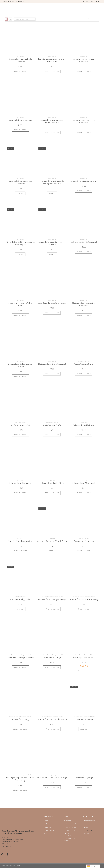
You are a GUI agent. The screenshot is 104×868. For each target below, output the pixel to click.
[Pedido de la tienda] (25, 19)
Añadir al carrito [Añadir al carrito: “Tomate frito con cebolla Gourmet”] (20, 71)
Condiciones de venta (71, 830)
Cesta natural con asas (84, 541)
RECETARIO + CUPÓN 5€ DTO (89, 2)
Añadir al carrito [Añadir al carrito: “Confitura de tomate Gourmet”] (52, 313)
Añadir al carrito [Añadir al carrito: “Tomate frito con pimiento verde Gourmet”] (52, 132)
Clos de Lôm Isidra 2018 (52, 483)
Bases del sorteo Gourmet (69, 839)
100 (94, 19)
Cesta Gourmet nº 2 (20, 425)
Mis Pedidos (48, 824)
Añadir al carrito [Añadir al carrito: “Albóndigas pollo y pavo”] (84, 671)
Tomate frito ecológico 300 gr (52, 599)
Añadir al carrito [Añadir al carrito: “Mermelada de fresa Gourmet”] (52, 374)
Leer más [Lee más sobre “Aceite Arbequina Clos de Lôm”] (52, 551)
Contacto (86, 833)
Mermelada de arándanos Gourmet (84, 304)
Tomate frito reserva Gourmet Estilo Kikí (52, 60)
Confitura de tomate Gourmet (52, 303)
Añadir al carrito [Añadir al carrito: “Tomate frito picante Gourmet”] (84, 191)
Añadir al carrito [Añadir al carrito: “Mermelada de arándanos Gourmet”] (84, 315)
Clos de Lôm (84, 422)
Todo (97, 19)
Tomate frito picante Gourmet (84, 181)
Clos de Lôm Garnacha (20, 483)
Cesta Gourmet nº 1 (84, 364)
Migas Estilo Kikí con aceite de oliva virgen (20, 243)
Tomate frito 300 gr (84, 778)
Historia (86, 827)
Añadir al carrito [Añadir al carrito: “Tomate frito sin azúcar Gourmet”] (84, 71)
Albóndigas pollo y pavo (84, 658)
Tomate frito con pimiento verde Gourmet (52, 121)
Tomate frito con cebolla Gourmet (20, 60)
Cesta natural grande (20, 599)
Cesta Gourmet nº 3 (52, 425)
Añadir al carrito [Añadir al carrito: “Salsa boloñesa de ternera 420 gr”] (52, 787)
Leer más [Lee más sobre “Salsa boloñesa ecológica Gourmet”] (20, 193)
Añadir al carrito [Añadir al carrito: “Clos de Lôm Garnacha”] (20, 493)
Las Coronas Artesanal (46, 597)
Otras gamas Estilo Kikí (58, 597)
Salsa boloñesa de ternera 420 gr (52, 778)
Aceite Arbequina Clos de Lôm (52, 541)
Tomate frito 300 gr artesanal (20, 658)
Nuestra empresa (89, 821)
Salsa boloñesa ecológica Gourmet (20, 182)
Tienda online (88, 830)
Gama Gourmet (20, 56)
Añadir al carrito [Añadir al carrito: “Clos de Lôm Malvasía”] (84, 434)
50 (91, 19)
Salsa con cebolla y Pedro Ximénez (20, 304)
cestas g (80, 361)
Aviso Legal (67, 821)
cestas (80, 539)
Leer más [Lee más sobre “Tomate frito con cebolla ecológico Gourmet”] (52, 193)
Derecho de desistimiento (68, 834)
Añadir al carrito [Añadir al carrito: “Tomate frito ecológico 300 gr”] (52, 609)
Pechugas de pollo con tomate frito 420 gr (20, 779)
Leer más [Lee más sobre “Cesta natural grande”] (20, 609)
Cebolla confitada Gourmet (84, 242)
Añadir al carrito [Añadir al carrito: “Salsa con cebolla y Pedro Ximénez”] (20, 315)
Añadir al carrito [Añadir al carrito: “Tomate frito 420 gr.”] (52, 667)
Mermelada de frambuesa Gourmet (20, 365)
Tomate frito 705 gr (20, 719)
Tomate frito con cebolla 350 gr (52, 719)
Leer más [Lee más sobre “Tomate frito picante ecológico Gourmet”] (52, 254)
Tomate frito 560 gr (84, 719)
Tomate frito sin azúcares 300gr (84, 599)
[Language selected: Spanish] (93, 866)
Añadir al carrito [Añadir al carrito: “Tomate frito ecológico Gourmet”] (84, 132)
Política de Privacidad (70, 824)
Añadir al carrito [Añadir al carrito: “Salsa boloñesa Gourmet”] (20, 130)
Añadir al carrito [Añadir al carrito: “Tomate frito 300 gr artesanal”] (20, 667)
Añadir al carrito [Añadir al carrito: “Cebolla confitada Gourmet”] (84, 252)
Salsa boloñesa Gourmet (20, 120)
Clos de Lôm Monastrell (84, 483)
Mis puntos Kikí (49, 827)
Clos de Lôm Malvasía (84, 425)
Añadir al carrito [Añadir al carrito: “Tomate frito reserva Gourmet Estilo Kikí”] (52, 71)
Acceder (46, 821)
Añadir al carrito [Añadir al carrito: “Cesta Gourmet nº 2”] (20, 434)
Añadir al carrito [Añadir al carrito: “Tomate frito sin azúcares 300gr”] (84, 609)
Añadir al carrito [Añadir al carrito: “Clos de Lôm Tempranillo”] (20, 551)
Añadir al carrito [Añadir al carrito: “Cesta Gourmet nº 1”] (84, 374)
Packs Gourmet (86, 361)
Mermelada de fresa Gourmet (52, 364)
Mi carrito (47, 833)
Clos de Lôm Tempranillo (20, 541)
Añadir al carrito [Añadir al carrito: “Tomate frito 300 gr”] (84, 787)
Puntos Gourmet (49, 830)
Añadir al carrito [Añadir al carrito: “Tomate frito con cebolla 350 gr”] (52, 729)
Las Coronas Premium (78, 655)
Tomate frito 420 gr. (52, 658)
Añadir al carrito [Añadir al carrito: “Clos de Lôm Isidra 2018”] (52, 493)
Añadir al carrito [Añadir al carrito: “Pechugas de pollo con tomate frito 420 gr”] (20, 790)
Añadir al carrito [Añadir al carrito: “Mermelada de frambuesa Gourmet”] (20, 376)
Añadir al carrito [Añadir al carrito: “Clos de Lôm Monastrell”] (84, 493)
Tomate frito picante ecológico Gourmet (52, 243)
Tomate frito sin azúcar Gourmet (84, 60)
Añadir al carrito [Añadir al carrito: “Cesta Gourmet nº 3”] (52, 434)
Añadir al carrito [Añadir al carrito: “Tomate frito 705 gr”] (20, 729)
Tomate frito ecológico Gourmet (84, 121)
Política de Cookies (70, 827)
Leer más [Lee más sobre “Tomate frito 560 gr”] (84, 729)
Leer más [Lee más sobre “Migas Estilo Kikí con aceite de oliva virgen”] (20, 254)
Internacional (88, 824)
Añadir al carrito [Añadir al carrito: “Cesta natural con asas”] (84, 551)
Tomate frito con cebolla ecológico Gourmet (52, 182)
